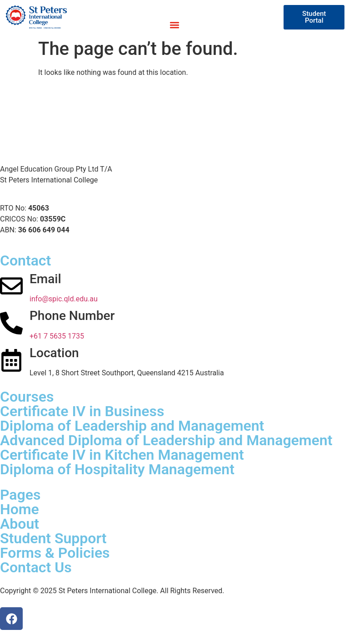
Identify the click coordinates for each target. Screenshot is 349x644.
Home (20, 509)
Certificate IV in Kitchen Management (122, 455)
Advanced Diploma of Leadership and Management (166, 440)
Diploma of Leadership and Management (132, 426)
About (20, 524)
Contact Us (36, 567)
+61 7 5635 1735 (57, 336)
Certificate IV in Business (82, 411)
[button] (174, 25)
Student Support (53, 538)
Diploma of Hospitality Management (117, 469)
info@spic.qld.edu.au (64, 299)
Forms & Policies (55, 553)
